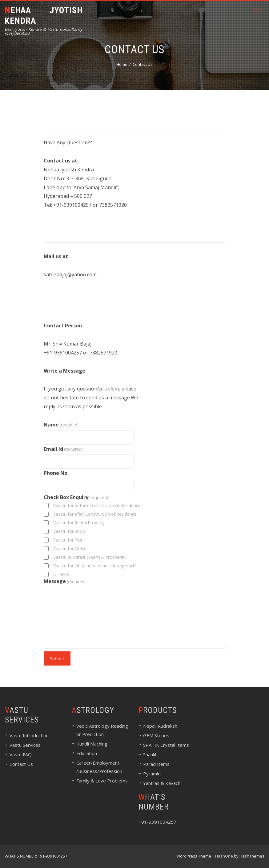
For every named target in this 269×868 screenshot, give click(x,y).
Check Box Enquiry (76, 497)
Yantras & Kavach (162, 783)
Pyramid (152, 774)
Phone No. (56, 473)
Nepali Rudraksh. (161, 726)
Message (65, 581)
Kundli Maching (92, 744)
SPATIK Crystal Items (166, 745)
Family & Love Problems (102, 781)
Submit (57, 658)
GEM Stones (156, 735)
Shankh (150, 754)
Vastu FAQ (21, 754)
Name (61, 425)
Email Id (63, 449)
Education (87, 753)
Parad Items (156, 764)
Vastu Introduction (29, 735)
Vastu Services (25, 745)
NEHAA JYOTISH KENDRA (44, 16)
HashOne (224, 856)
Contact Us (21, 764)
